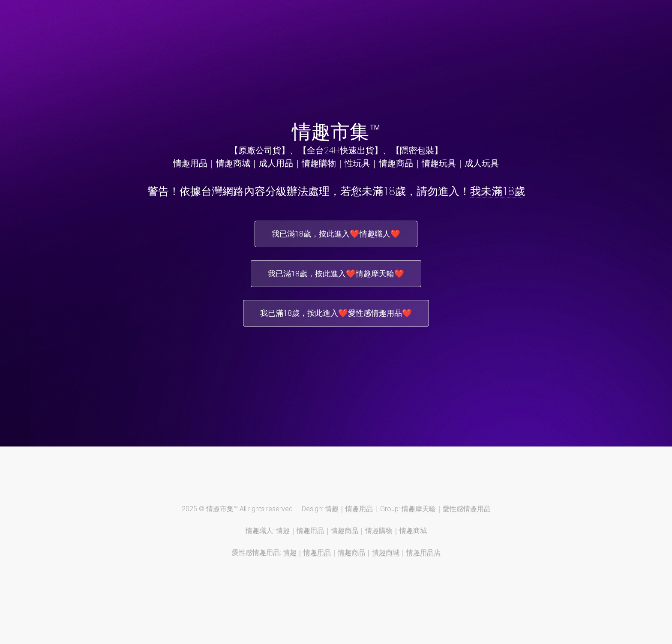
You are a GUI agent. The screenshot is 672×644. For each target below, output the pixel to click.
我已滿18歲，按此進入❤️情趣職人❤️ (336, 235)
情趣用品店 (423, 561)
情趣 (332, 517)
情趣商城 (413, 539)
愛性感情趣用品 (467, 517)
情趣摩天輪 (419, 517)
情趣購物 (379, 539)
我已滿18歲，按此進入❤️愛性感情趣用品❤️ (336, 320)
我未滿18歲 (498, 191)
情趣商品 (345, 539)
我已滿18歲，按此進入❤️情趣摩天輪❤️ (336, 278)
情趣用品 (359, 517)
